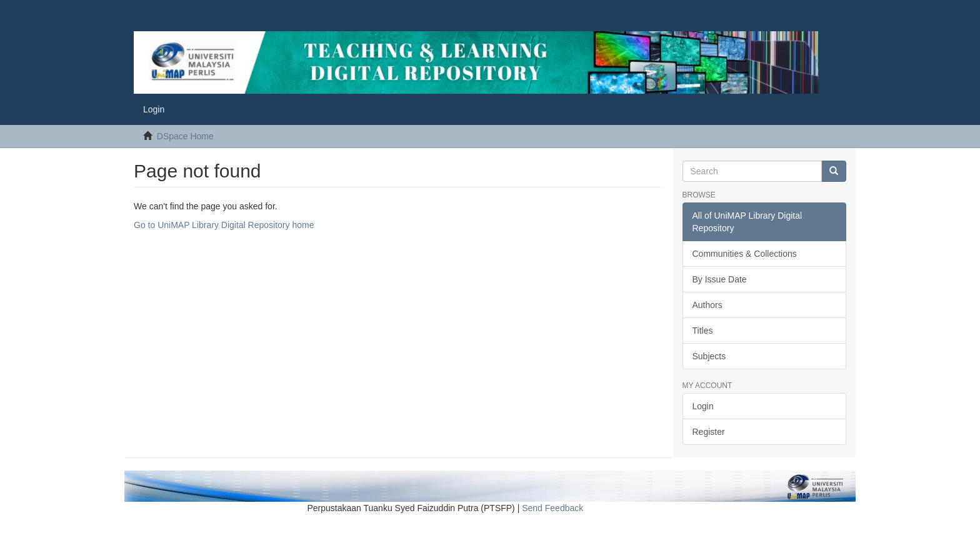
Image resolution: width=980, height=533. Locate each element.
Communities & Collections (745, 254)
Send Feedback (552, 508)
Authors (707, 305)
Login (703, 406)
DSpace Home (185, 136)
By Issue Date (720, 279)
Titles (703, 331)
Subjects (709, 356)
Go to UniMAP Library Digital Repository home (224, 225)
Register (709, 432)
